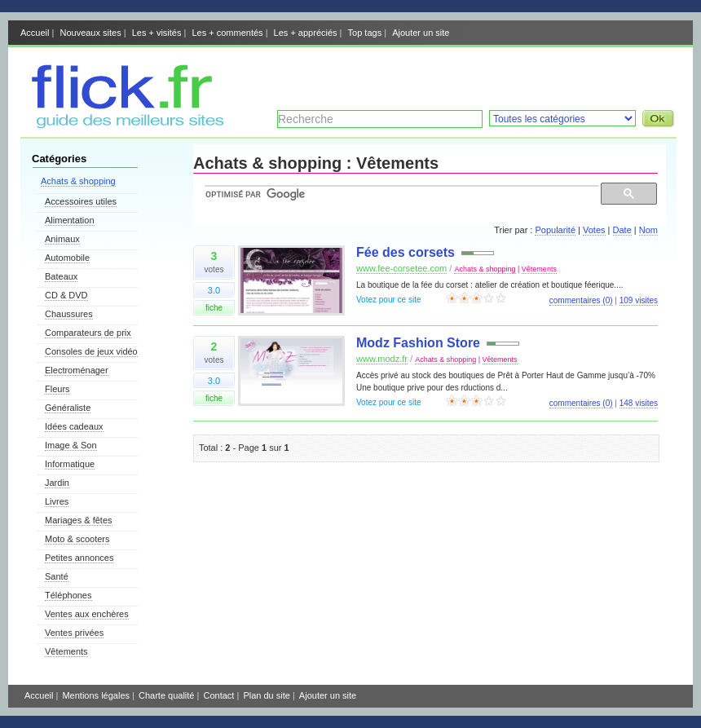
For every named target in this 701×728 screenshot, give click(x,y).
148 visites (639, 403)
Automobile (67, 258)
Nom (648, 230)
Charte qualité (167, 695)
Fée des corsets (406, 252)
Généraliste (68, 408)
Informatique (70, 464)
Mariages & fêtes (79, 520)
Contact (218, 695)
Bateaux (61, 276)
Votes (594, 230)
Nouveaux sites (90, 33)
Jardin (57, 483)
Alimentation (70, 220)
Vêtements (66, 651)
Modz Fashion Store (418, 343)
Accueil (35, 33)
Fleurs (57, 389)
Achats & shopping (78, 181)
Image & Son (71, 445)
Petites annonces (79, 558)
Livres (57, 501)
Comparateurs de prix (88, 333)
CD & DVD (66, 295)
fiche (214, 308)
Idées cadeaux (74, 426)
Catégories (59, 159)
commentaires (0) (581, 300)
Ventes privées (74, 633)
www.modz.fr (382, 359)
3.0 (214, 290)
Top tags (365, 33)
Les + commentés (227, 33)
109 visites (639, 300)
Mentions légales (96, 695)
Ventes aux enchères (87, 614)
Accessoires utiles (81, 201)
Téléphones (68, 595)
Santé (57, 576)
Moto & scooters (77, 539)
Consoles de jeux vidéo (91, 351)
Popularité (555, 230)
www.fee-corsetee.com (401, 268)
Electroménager (77, 370)
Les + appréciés (306, 33)
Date (622, 230)
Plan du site (266, 695)
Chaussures (69, 314)
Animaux (62, 239)
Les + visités (157, 33)
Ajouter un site (421, 33)
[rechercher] (400, 194)
